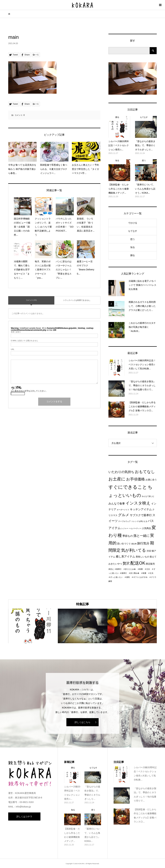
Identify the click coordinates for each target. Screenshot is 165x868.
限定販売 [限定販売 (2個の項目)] (150, 564)
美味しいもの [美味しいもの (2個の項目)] (142, 557)
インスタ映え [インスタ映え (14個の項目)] (138, 503)
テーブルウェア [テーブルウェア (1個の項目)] (124, 521)
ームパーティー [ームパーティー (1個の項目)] (135, 528)
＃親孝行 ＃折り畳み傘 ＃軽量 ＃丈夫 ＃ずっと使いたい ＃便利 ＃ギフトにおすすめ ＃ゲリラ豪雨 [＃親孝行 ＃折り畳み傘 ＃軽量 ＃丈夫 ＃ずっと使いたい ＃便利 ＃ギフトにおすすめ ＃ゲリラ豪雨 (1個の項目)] (132, 577)
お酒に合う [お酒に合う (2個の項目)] (151, 480)
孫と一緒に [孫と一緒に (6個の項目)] (141, 536)
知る (133, 247)
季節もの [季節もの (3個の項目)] (128, 536)
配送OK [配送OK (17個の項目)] (138, 563)
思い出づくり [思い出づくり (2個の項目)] (124, 544)
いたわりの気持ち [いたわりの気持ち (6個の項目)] (121, 472)
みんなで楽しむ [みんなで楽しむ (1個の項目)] (148, 496)
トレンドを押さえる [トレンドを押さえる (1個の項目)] (139, 521)
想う (133, 239)
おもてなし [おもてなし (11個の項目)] (145, 472)
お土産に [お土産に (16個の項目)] (117, 479)
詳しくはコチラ (24, 816)
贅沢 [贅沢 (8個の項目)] (126, 563)
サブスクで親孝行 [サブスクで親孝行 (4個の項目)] (141, 515)
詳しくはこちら (82, 722)
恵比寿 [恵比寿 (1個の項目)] (134, 544)
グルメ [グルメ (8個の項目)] (124, 515)
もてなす (133, 231)
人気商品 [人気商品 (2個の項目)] (146, 528)
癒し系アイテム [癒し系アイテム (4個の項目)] (125, 556)
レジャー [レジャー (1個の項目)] (125, 528)
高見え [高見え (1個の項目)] (111, 569)
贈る (133, 255)
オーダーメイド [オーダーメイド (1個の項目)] (123, 510)
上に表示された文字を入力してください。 (29, 391)
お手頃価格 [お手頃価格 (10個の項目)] (136, 479)
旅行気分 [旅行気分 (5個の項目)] (143, 543)
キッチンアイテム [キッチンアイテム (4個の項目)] (141, 509)
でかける (133, 223)
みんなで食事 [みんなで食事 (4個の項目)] (117, 504)
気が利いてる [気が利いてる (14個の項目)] (134, 550)
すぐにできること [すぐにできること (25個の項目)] (128, 487)
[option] (33, 626)
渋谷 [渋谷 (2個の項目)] (149, 551)
